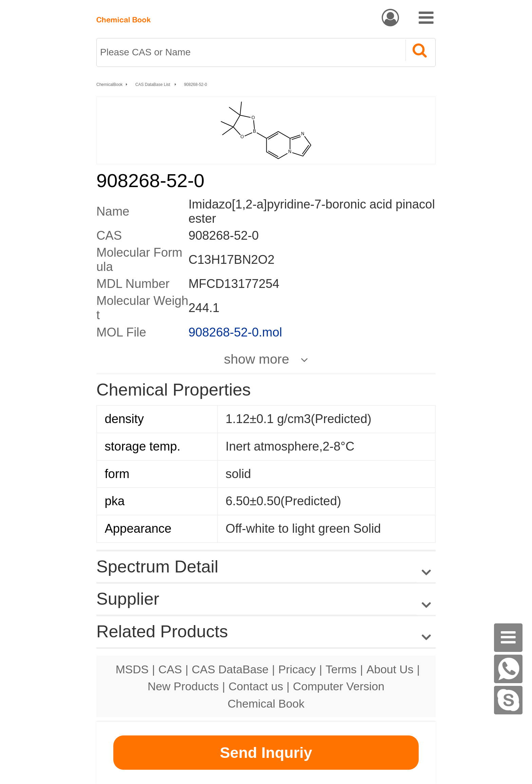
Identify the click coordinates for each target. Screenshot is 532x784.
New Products (183, 686)
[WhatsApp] (508, 669)
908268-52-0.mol (235, 332)
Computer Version (339, 686)
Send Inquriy (266, 753)
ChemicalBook (109, 85)
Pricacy (297, 669)
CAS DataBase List (153, 85)
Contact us (256, 686)
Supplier (128, 599)
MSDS (132, 669)
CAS (170, 669)
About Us (390, 669)
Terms (341, 669)
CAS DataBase (230, 669)
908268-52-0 (195, 85)
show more (256, 359)
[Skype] (508, 700)
